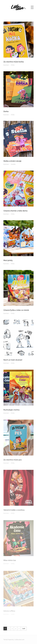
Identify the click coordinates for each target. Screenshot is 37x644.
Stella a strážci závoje (12, 161)
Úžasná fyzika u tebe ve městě (16, 312)
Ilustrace (6, 65)
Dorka (6, 112)
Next (19, 629)
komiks (13, 165)
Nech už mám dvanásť (13, 362)
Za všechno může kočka (14, 62)
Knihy (13, 65)
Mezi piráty (8, 261)
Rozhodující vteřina (11, 413)
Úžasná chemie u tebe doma (15, 211)
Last (24, 628)
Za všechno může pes (13, 463)
